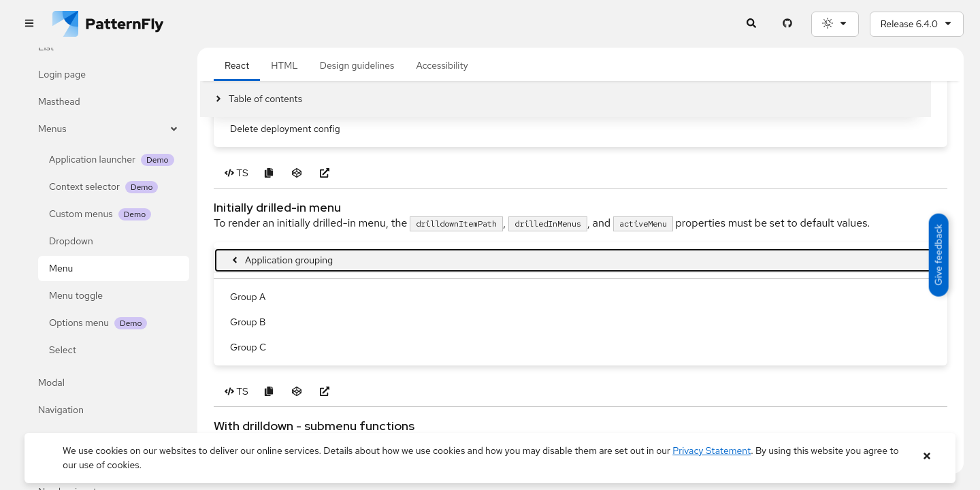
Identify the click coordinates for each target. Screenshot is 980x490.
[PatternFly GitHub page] (788, 24)
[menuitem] (581, 418)
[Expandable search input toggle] (752, 24)
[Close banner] (927, 456)
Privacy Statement (712, 451)
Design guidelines (357, 135)
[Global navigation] (29, 24)
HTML (284, 135)
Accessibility (442, 135)
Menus (108, 129)
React (237, 135)
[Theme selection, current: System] (835, 24)
